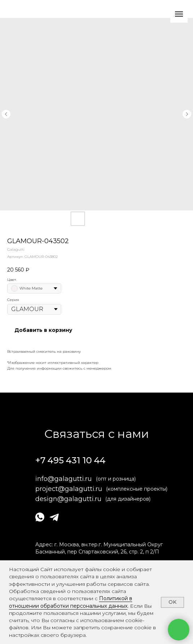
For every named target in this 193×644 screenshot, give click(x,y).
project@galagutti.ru (69, 489)
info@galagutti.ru (64, 479)
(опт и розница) (116, 479)
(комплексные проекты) (137, 489)
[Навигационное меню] (179, 14)
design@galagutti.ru (68, 499)
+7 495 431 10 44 (70, 460)
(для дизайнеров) (128, 499)
